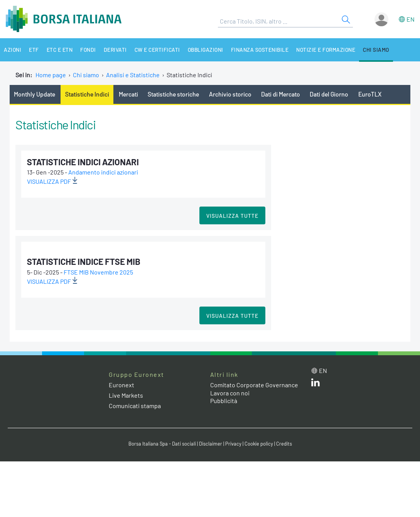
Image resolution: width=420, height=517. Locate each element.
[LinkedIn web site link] (315, 384)
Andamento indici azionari (103, 172)
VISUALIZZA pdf (52, 181)
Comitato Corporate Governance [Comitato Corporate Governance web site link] (254, 385)
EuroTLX (370, 94)
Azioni (13, 50)
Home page (51, 75)
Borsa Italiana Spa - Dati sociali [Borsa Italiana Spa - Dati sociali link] (162, 444)
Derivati (115, 50)
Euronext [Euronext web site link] (121, 385)
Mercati (128, 94)
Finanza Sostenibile (260, 50)
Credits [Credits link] (284, 444)
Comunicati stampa (135, 406)
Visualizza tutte (232, 216)
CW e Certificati (157, 50)
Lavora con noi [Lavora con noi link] (230, 393)
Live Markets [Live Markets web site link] (126, 395)
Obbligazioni (206, 50)
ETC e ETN (60, 50)
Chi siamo (376, 50)
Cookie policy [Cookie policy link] (259, 444)
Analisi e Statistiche (133, 75)
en (411, 19)
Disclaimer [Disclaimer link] (211, 444)
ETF (34, 50)
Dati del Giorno (329, 94)
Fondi (88, 50)
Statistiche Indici (87, 94)
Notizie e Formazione (326, 50)
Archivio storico (230, 94)
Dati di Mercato (281, 94)
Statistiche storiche (173, 94)
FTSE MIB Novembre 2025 (98, 272)
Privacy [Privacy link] (233, 444)
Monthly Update (35, 94)
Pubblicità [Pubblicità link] (224, 401)
